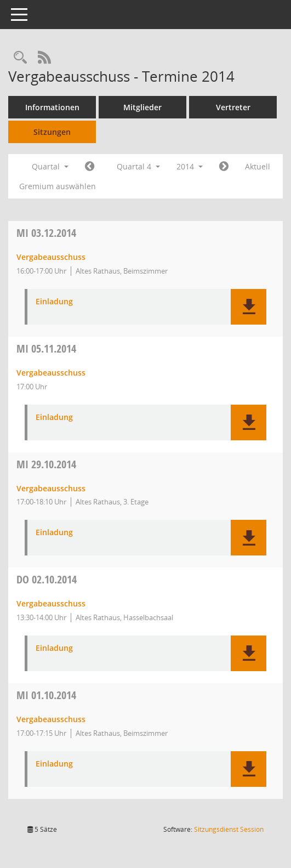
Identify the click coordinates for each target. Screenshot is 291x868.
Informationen (52, 107)
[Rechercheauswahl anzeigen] (20, 58)
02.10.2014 (47, 579)
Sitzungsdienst (229, 829)
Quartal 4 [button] (138, 166)
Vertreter (233, 107)
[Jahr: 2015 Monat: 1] (224, 167)
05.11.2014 (46, 348)
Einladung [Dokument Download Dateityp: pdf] (54, 302)
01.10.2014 (46, 695)
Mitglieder (142, 107)
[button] (249, 307)
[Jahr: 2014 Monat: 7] (90, 167)
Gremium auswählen (58, 186)
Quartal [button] (50, 166)
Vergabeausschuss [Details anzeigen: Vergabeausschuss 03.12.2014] (51, 257)
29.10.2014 (46, 464)
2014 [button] (190, 166)
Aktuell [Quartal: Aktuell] (258, 166)
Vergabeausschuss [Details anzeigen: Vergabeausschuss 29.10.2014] (51, 488)
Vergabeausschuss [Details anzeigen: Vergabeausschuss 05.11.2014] (51, 373)
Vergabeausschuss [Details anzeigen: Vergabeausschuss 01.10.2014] (51, 719)
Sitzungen (52, 132)
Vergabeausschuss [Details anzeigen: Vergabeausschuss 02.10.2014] (51, 603)
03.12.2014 (46, 233)
